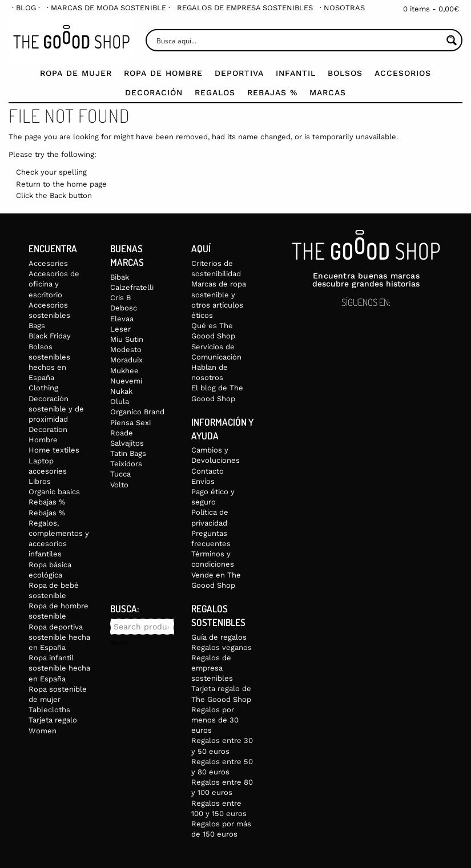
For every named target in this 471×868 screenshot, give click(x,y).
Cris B (120, 298)
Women (43, 731)
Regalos (215, 92)
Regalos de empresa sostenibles (245, 8)
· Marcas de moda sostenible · (108, 8)
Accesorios (403, 73)
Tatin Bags (128, 453)
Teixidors (126, 464)
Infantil (296, 73)
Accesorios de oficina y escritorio (54, 284)
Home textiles (54, 450)
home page (87, 184)
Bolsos (345, 73)
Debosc (124, 308)
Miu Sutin (127, 339)
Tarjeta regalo (53, 720)
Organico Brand (137, 412)
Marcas (328, 92)
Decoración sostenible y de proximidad (56, 409)
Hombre (43, 440)
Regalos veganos (222, 647)
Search (119, 643)
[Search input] (298, 40)
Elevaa (122, 319)
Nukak (121, 391)
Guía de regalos (219, 637)
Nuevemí (126, 381)
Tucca (120, 474)
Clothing (43, 388)
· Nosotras (342, 8)
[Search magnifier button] (451, 40)
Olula (120, 401)
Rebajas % (272, 92)
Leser (120, 329)
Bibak (120, 277)
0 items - (431, 9)
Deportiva (239, 73)
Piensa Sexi (130, 423)
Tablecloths (49, 710)
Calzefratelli (132, 287)
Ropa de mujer (76, 73)
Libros (40, 481)
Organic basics (54, 492)
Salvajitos (127, 443)
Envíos (203, 481)
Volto (119, 485)
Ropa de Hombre (163, 73)
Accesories (48, 263)
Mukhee (124, 371)
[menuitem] (26, 8)
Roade (122, 433)
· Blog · (26, 8)
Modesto (126, 350)
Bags (37, 326)
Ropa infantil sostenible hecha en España (59, 668)
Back (58, 195)
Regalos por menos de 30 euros (215, 720)
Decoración (154, 92)
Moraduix (126, 360)
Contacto (208, 471)
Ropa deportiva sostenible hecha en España (59, 637)
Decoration (48, 429)
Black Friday (50, 336)
